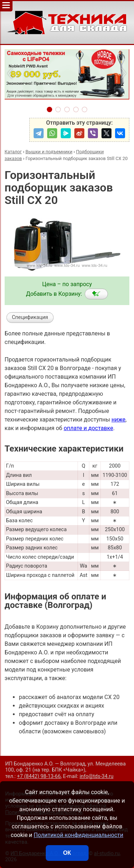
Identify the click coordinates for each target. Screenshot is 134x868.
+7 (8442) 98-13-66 (39, 776)
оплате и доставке (88, 428)
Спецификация (30, 317)
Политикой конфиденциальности (78, 835)
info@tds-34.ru (97, 776)
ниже (118, 420)
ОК (67, 853)
